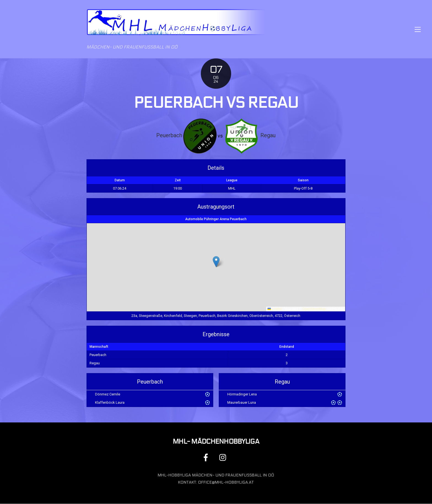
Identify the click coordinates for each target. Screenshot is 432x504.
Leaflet (275, 309)
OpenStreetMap (314, 309)
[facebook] (207, 457)
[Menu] (418, 29)
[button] (216, 262)
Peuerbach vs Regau (216, 103)
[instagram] (224, 457)
